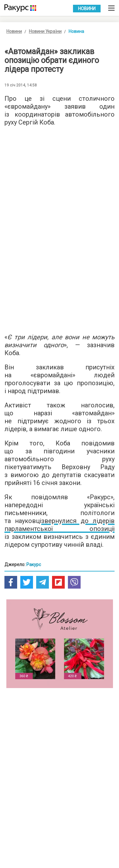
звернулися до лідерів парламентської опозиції (60, 525)
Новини (87, 9)
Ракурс (34, 565)
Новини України (45, 31)
